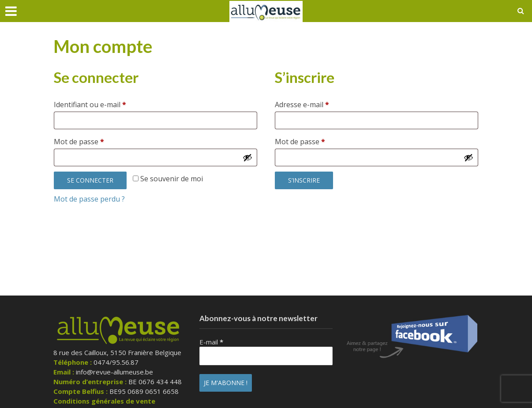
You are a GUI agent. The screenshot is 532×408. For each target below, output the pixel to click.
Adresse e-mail (320, 103)
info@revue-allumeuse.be (114, 372)
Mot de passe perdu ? (89, 199)
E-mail (211, 342)
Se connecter (90, 180)
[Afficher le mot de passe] (247, 157)
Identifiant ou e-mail (109, 103)
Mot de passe (97, 140)
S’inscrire (304, 180)
